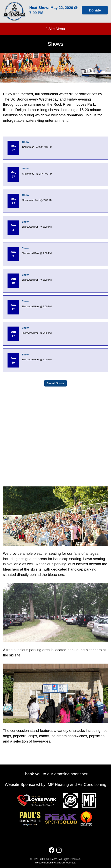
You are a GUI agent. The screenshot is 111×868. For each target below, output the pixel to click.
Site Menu (55, 29)
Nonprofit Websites (65, 863)
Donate (95, 10)
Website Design (44, 863)
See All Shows (56, 383)
